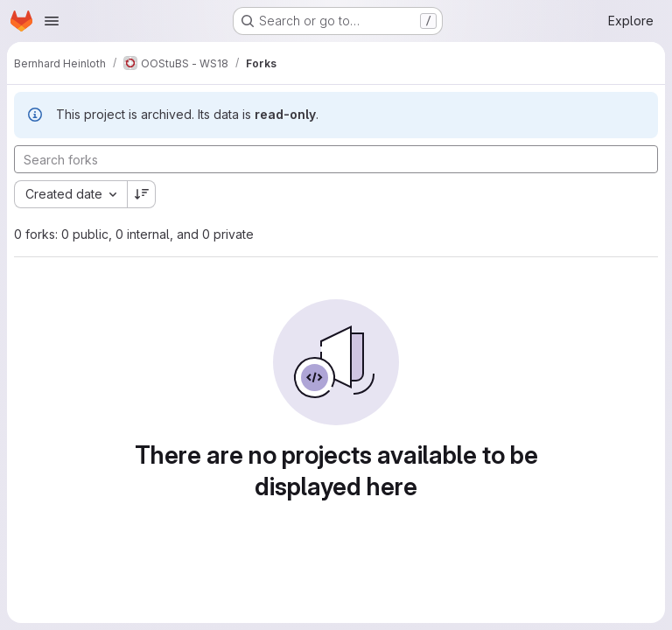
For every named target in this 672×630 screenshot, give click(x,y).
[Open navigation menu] (52, 21)
